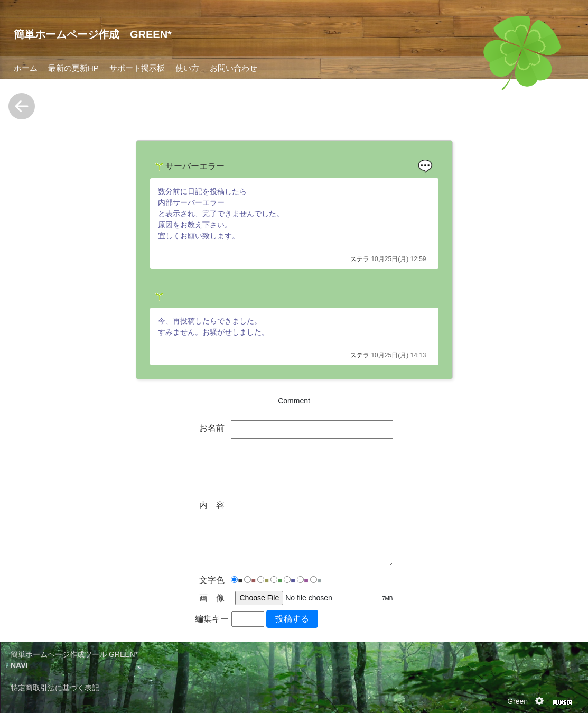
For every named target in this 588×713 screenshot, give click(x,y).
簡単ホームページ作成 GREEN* (93, 34)
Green (517, 701)
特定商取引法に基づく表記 (55, 688)
